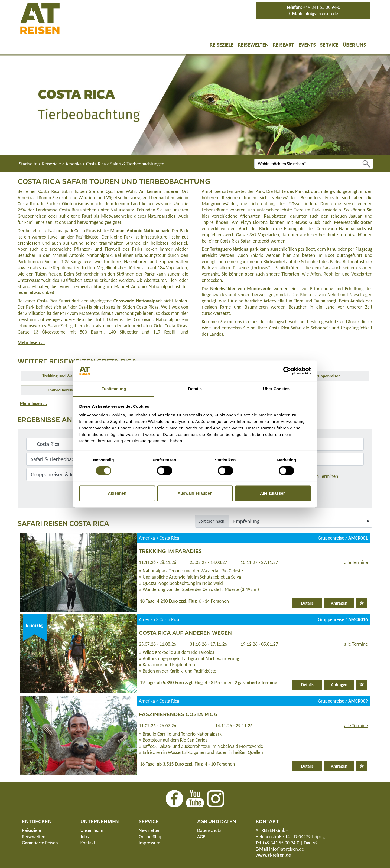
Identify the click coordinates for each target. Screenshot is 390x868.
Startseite (28, 164)
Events (307, 45)
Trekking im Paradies (170, 551)
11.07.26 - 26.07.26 (158, 726)
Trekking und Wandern (63, 376)
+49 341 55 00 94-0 (322, 7)
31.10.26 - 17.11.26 (209, 644)
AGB (201, 837)
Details (307, 603)
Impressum (149, 843)
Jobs (85, 837)
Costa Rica (96, 164)
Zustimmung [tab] (114, 389)
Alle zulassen (273, 493)
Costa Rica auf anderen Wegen (185, 632)
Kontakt (88, 843)
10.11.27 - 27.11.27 (259, 562)
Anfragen (339, 603)
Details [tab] (195, 389)
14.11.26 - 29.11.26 (234, 726)
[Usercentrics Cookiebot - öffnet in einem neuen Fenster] (287, 371)
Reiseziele (222, 45)
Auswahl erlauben (195, 493)
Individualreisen (63, 390)
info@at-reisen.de (321, 14)
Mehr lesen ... (31, 342)
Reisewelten (253, 45)
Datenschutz (209, 830)
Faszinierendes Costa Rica (178, 714)
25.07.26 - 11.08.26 (158, 644)
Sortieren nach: (212, 521)
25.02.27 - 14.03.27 (209, 562)
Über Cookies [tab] (276, 389)
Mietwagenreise (117, 216)
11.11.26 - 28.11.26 (158, 562)
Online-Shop (151, 837)
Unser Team (92, 830)
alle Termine (356, 562)
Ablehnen (117, 493)
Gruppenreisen (32, 216)
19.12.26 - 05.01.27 (259, 644)
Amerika (74, 164)
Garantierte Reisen (40, 843)
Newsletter (149, 830)
